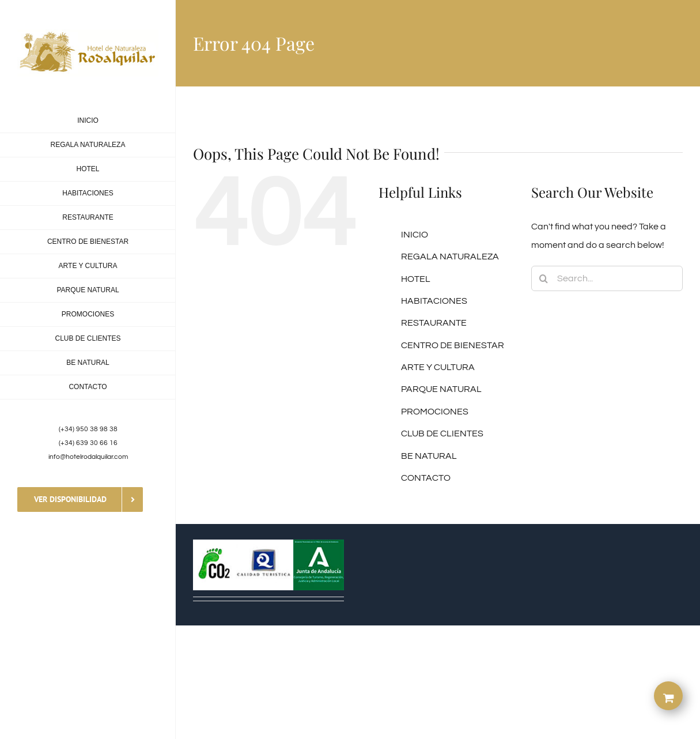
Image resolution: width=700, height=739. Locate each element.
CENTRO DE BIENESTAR (453, 345)
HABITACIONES (434, 301)
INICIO (415, 235)
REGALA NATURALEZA (450, 257)
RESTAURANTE (434, 323)
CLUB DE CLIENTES (442, 433)
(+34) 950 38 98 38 (88, 429)
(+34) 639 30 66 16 (88, 443)
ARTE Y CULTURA (438, 367)
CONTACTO (426, 478)
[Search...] (607, 278)
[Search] (544, 278)
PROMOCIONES (435, 412)
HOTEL (416, 279)
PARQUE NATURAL (441, 389)
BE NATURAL (429, 456)
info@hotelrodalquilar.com (88, 457)
